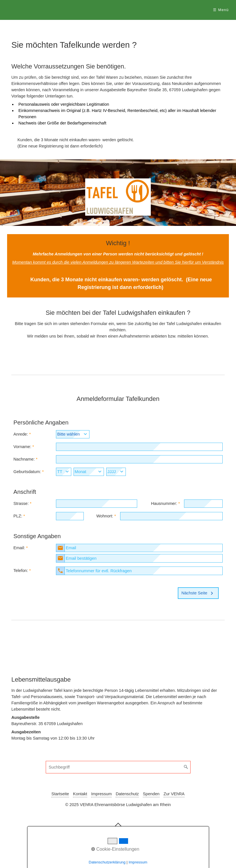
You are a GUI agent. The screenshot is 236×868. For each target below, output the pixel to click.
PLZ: (18, 516)
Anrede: (21, 434)
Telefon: (21, 571)
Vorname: (22, 447)
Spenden (151, 794)
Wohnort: (105, 516)
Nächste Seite (198, 593)
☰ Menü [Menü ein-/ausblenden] (221, 10)
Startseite (60, 794)
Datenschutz (127, 794)
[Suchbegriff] (118, 767)
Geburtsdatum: (27, 472)
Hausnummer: (164, 503)
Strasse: (21, 503)
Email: (19, 548)
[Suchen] (186, 767)
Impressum (101, 794)
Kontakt (80, 794)
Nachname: (24, 459)
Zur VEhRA (174, 794)
